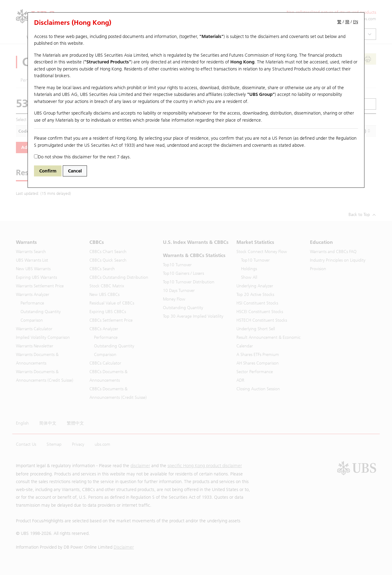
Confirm (48, 171)
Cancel (75, 171)
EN (356, 22)
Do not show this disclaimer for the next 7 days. (82, 157)
